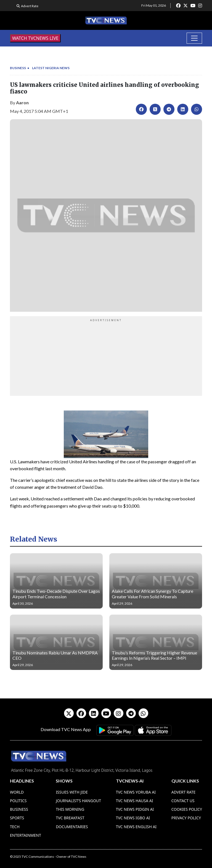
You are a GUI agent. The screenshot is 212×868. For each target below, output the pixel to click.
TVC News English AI (136, 827)
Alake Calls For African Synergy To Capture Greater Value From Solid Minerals (153, 594)
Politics (18, 801)
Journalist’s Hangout (78, 801)
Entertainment (26, 835)
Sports (17, 818)
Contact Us (183, 801)
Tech (15, 827)
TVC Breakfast (70, 818)
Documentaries (72, 827)
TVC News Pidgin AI (135, 809)
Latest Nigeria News (51, 68)
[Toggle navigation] (194, 38)
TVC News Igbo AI (133, 818)
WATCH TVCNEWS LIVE (35, 38)
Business (18, 68)
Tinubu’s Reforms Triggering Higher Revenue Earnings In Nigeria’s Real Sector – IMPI (154, 655)
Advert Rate (30, 6)
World (17, 792)
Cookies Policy (187, 809)
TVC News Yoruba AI (136, 792)
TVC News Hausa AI (135, 801)
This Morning (70, 809)
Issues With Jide (72, 792)
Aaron (22, 102)
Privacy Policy (186, 818)
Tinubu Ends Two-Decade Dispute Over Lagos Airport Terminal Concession (56, 594)
